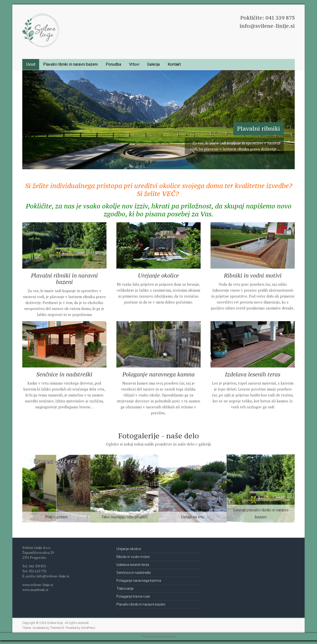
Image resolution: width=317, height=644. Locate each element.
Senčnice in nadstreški (64, 374)
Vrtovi (134, 64)
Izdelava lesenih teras (253, 374)
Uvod (31, 64)
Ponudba (113, 64)
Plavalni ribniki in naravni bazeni (70, 64)
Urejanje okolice (158, 275)
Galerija (153, 64)
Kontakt (174, 64)
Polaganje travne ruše (133, 596)
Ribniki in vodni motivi (253, 275)
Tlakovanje (125, 588)
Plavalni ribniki (259, 128)
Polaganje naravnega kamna (158, 374)
